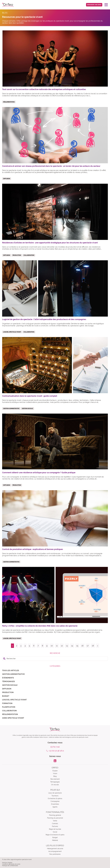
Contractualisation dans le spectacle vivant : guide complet (30, 396)
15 (77, 646)
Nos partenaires (55, 854)
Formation (7, 703)
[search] (55, 659)
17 (88, 646)
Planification (9, 707)
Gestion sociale (10, 685)
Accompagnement (55, 851)
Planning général (55, 815)
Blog (55, 776)
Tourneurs (55, 796)
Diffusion (7, 689)
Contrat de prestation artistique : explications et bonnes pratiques (33, 549)
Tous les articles (11, 670)
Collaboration (9, 711)
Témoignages (8, 681)
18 (93, 646)
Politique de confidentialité (10, 866)
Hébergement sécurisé (55, 849)
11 (57, 646)
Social (55, 832)
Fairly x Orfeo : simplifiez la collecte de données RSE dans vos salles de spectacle (40, 626)
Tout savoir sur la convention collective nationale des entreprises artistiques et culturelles (44, 89)
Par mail (56, 747)
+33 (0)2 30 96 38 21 (56, 751)
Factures (55, 826)
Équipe (55, 771)
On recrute (55, 785)
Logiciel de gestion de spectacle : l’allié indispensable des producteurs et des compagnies (44, 319)
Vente (55, 821)
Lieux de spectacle (55, 793)
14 (72, 646)
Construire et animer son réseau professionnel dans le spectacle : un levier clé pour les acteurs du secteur (51, 166)
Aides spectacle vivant (13, 718)
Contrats (55, 824)
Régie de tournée (55, 829)
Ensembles (55, 804)
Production (8, 692)
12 (62, 646)
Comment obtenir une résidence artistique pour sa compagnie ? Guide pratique (39, 473)
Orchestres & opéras (55, 798)
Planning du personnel (55, 818)
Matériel (55, 840)
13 (67, 646)
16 (82, 646)
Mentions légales (7, 863)
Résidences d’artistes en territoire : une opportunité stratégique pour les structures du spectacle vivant (50, 243)
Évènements (8, 678)
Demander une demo (94, 5)
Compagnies (55, 801)
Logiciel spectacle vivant (14, 700)
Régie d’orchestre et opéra (55, 835)
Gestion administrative (13, 674)
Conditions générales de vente (11, 864)
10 (52, 646)
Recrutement (55, 779)
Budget (6, 696)
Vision (55, 773)
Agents (55, 807)
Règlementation (10, 714)
